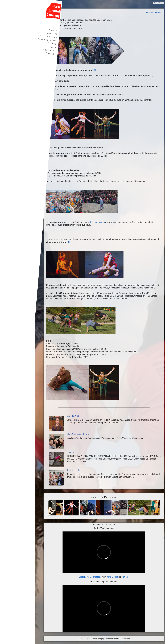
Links (70, 452)
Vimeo (125, 577)
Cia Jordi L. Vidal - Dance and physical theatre (95, 639)
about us (52, 33)
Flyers (128, 639)
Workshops (49, 50)
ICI (94, 70)
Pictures (150, 12)
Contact (50, 54)
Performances (48, 37)
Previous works (47, 40)
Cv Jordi (73, 416)
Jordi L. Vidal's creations (90, 577)
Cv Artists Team (78, 434)
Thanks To (74, 470)
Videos (158, 12)
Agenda (53, 30)
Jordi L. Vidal (113, 577)
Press (52, 47)
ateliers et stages (97, 222)
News (54, 27)
